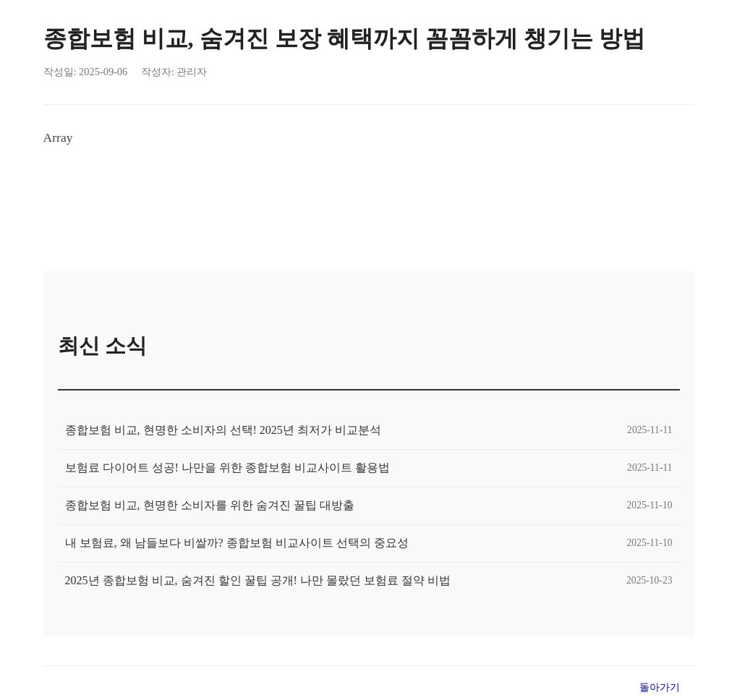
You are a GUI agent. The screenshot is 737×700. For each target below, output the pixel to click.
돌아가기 (660, 687)
